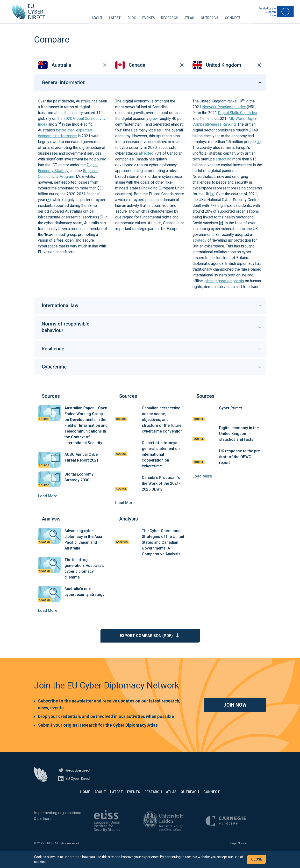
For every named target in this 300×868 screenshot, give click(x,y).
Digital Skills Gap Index (237, 120)
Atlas (189, 15)
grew (154, 126)
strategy (200, 248)
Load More (48, 503)
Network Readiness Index (224, 114)
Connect (233, 15)
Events (149, 15)
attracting (224, 167)
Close (257, 859)
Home (69, 799)
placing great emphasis (224, 288)
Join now (235, 712)
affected (146, 161)
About (97, 15)
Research (170, 15)
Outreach (209, 15)
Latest (115, 15)
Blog (132, 15)
